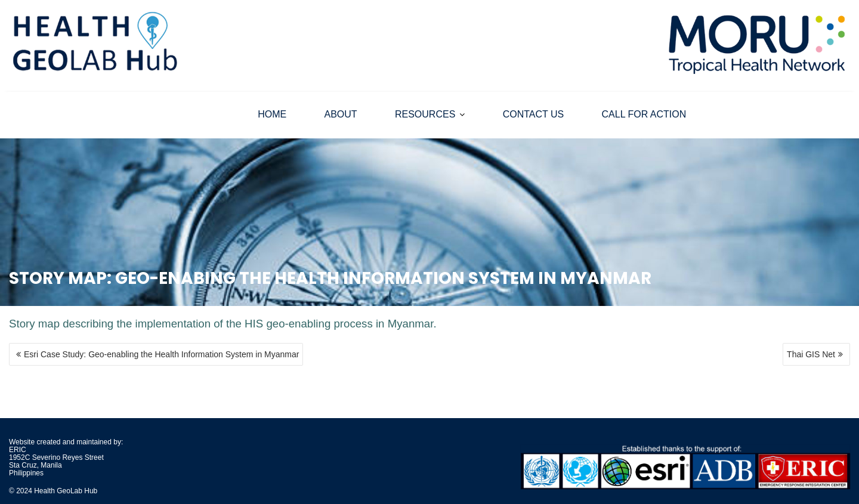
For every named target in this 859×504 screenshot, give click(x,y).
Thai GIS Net (811, 354)
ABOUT (341, 114)
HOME (272, 114)
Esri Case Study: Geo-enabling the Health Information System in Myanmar (161, 354)
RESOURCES (425, 114)
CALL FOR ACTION (644, 114)
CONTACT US (534, 114)
